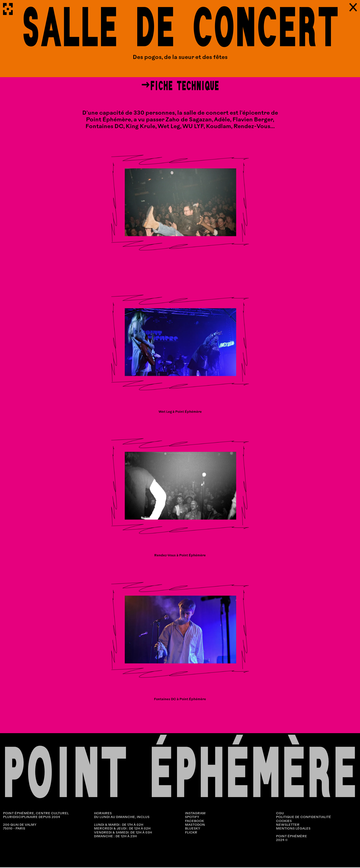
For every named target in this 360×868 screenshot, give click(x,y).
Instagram (195, 814)
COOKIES (284, 822)
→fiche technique (180, 86)
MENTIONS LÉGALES (293, 830)
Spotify (192, 818)
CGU (280, 814)
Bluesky (193, 830)
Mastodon (195, 826)
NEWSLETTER (288, 826)
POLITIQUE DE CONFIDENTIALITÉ (303, 818)
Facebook (194, 822)
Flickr (191, 833)
